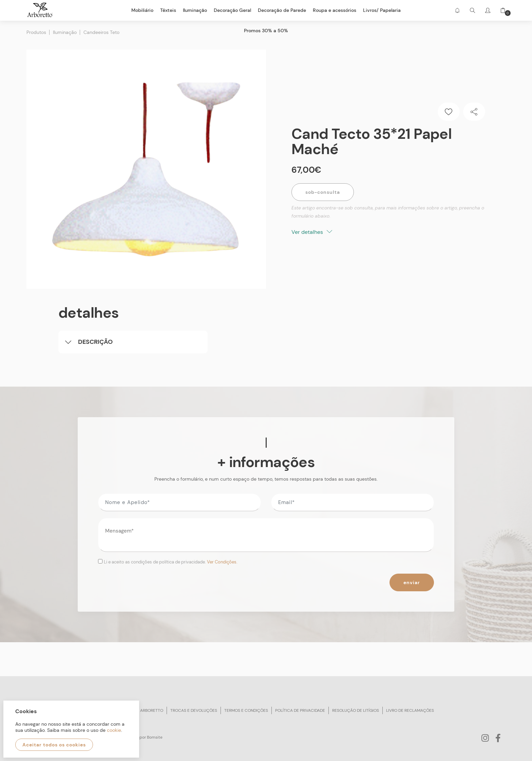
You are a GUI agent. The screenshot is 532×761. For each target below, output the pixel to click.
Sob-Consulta (323, 192)
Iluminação (65, 32)
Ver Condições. (222, 562)
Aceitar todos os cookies (54, 745)
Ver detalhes (312, 232)
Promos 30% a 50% (266, 31)
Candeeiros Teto (101, 32)
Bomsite (155, 737)
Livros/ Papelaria (382, 10)
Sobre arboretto (145, 710)
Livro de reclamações (410, 710)
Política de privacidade (300, 710)
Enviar (412, 582)
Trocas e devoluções (194, 710)
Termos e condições (246, 710)
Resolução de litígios (356, 710)
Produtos (36, 32)
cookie (114, 730)
